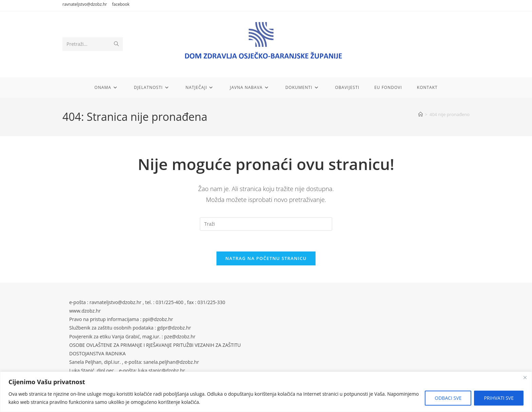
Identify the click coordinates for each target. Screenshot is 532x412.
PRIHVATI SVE (499, 398)
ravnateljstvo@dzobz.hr (85, 4)
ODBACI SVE (448, 398)
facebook (121, 4)
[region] (266, 392)
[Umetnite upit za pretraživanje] (266, 224)
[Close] (525, 377)
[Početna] (421, 114)
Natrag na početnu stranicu (266, 258)
